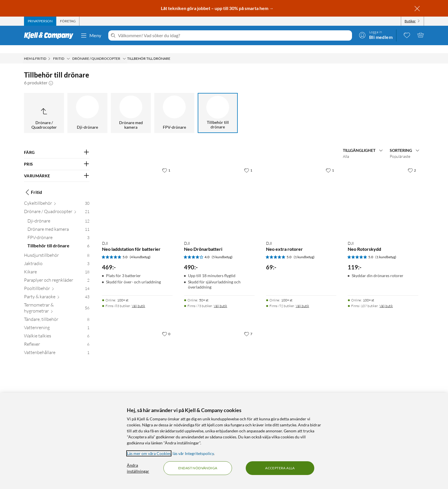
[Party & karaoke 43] (57, 290)
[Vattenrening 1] (57, 321)
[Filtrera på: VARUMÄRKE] (57, 168)
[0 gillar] (166, 326)
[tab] (40, 21)
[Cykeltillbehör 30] (57, 196)
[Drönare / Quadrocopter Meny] (124, 51)
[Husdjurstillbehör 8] (57, 248)
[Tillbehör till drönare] (218, 105)
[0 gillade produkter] (407, 35)
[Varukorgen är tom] (421, 35)
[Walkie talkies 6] (57, 329)
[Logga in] (376, 35)
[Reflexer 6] (57, 337)
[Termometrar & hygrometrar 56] (57, 301)
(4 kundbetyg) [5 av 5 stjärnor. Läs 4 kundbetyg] (140, 249)
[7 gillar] (248, 326)
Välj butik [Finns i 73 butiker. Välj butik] (220, 298)
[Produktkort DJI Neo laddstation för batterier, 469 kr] (137, 192)
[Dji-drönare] (87, 105)
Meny (91, 35)
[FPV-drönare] (174, 105)
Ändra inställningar (138, 468)
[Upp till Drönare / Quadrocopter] (44, 105)
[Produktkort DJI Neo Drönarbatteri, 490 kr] (219, 192)
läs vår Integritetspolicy (193, 453)
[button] (51, 75)
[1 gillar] (166, 162)
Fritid (33, 184)
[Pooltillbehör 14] (57, 282)
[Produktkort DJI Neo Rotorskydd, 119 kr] (383, 192)
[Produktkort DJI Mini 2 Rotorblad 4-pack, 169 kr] (219, 356)
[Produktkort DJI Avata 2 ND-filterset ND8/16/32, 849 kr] (137, 356)
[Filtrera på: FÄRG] (57, 144)
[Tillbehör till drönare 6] (58, 239)
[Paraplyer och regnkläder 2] (57, 273)
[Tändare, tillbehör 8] (57, 312)
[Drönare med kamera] (131, 105)
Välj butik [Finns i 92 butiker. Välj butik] (302, 298)
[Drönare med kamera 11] (58, 222)
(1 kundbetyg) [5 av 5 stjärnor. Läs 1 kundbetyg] (304, 249)
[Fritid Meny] (68, 51)
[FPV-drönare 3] (58, 231)
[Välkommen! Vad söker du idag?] (234, 35)
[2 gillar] (412, 162)
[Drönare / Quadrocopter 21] (57, 205)
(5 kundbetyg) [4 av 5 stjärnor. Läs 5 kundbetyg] (222, 249)
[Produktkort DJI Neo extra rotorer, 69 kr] (301, 192)
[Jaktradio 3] (57, 257)
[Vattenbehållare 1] (57, 346)
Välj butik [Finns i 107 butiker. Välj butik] (386, 298)
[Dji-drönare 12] (58, 214)
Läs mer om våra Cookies (149, 453)
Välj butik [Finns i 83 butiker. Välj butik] (138, 298)
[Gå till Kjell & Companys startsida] (50, 35)
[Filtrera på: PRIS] (57, 156)
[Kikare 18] (57, 265)
